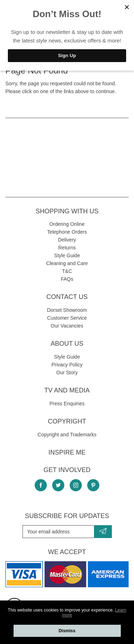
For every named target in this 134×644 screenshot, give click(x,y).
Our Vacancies (67, 326)
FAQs (67, 279)
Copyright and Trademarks (67, 435)
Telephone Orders (67, 232)
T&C (67, 271)
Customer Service (67, 318)
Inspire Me (67, 452)
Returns (67, 248)
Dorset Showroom (67, 310)
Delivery (67, 240)
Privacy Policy (67, 365)
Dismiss (67, 631)
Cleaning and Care (67, 263)
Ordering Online (67, 224)
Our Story (67, 372)
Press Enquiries (67, 404)
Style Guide (67, 255)
